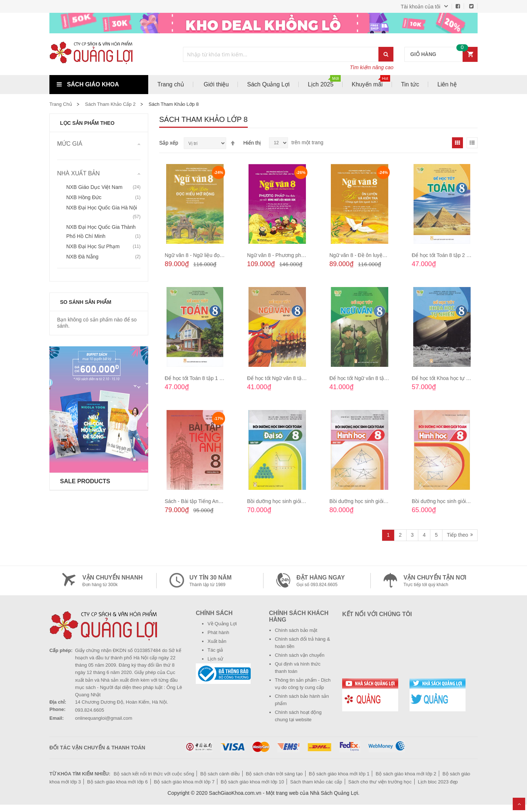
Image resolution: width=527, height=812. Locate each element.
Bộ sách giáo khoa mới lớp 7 (184, 782)
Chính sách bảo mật (296, 630)
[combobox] (281, 54)
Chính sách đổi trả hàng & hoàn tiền (302, 643)
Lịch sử (215, 659)
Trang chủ (61, 104)
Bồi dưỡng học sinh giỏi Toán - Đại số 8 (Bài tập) (302, 501)
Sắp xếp (169, 143)
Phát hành (218, 632)
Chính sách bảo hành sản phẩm (302, 700)
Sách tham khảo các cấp (316, 782)
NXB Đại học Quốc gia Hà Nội (102, 208)
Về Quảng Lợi (222, 624)
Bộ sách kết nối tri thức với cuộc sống (154, 774)
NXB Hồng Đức (84, 197)
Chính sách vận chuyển (300, 655)
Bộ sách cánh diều (220, 774)
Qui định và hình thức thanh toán (298, 668)
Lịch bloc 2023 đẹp (438, 782)
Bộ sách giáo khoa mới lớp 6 (117, 782)
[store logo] (99, 54)
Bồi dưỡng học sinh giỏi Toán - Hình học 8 (460, 501)
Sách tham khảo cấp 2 (110, 104)
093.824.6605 (90, 710)
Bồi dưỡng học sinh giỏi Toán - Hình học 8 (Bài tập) (388, 501)
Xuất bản (217, 641)
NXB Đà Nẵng (82, 257)
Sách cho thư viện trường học (380, 782)
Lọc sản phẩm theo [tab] (87, 123)
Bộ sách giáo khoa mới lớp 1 (339, 774)
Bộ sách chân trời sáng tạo (274, 774)
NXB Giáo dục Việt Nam (94, 187)
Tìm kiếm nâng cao (372, 67)
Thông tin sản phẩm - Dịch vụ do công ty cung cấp (303, 684)
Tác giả (215, 650)
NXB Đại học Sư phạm (93, 246)
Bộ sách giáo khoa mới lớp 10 (252, 782)
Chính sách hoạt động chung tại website (298, 716)
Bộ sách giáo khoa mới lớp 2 (406, 774)
